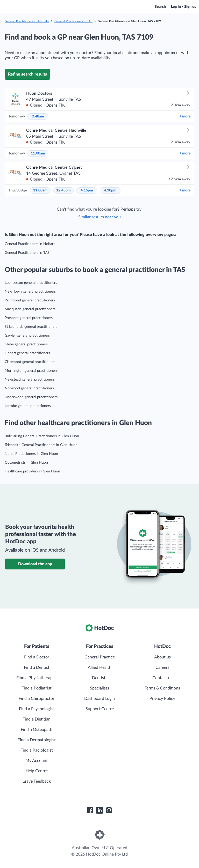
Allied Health (100, 667)
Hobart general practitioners (27, 353)
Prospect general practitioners (29, 318)
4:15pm (87, 190)
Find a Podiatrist (37, 688)
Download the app (35, 564)
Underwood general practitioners (31, 397)
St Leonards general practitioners (31, 327)
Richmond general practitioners (30, 300)
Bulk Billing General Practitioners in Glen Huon (42, 436)
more (185, 116)
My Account (37, 761)
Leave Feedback (37, 781)
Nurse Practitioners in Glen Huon (31, 454)
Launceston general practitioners (31, 283)
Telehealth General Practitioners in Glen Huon (41, 445)
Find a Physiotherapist (37, 678)
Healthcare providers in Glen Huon (32, 471)
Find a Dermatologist (37, 740)
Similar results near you (99, 217)
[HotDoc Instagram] (109, 810)
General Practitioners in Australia (27, 21)
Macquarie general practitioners (30, 309)
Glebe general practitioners (26, 344)
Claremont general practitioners (30, 362)
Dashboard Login (99, 699)
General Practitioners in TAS (73, 21)
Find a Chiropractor (37, 699)
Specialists (99, 688)
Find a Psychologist (37, 709)
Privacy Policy (162, 699)
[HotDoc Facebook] (90, 810)
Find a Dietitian (37, 719)
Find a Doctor (37, 657)
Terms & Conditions (162, 688)
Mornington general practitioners (31, 371)
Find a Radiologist (37, 750)
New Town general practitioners (30, 292)
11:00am (38, 153)
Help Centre (37, 771)
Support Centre (100, 709)
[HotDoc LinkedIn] (99, 810)
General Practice (100, 657)
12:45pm (63, 190)
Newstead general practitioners (30, 380)
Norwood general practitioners (29, 388)
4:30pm (110, 190)
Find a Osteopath (37, 730)
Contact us (162, 678)
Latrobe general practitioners (28, 406)
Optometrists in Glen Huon (26, 463)
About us (162, 657)
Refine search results (27, 74)
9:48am (38, 116)
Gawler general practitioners (27, 336)
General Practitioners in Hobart (30, 244)
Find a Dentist (37, 667)
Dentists (100, 678)
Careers (162, 667)
